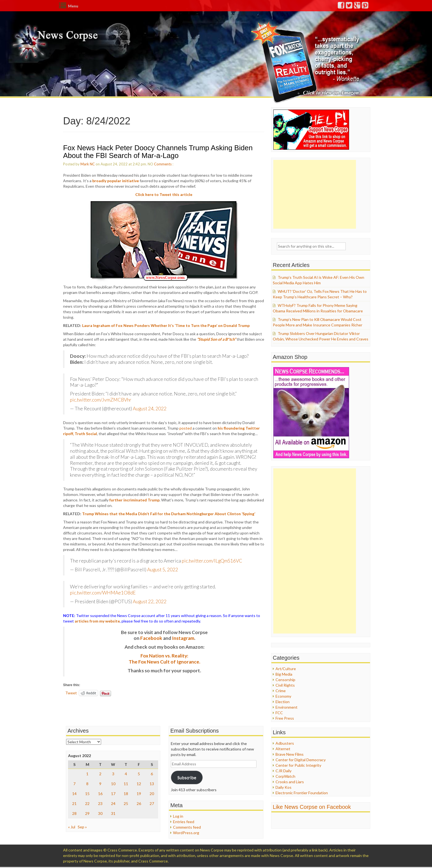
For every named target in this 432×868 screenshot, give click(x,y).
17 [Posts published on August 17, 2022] (113, 794)
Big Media (284, 674)
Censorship (285, 680)
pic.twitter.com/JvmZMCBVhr (101, 400)
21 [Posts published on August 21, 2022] (74, 803)
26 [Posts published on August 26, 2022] (139, 803)
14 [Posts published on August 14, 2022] (74, 794)
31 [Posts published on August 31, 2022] (113, 813)
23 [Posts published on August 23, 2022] (100, 803)
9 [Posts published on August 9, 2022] (100, 784)
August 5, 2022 (163, 570)
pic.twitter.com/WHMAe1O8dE (103, 593)
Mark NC (88, 164)
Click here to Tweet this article (164, 194)
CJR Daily (283, 771)
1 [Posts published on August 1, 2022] (87, 774)
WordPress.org (186, 833)
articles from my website (97, 621)
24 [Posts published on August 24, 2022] (113, 803)
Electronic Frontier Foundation (302, 793)
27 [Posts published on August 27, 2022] (152, 803)
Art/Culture (286, 669)
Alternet (283, 749)
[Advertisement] (315, 194)
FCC (279, 713)
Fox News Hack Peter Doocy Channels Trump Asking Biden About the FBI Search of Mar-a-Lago (158, 152)
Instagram (183, 638)
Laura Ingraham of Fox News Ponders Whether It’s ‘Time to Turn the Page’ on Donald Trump (166, 325)
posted (186, 428)
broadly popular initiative (116, 181)
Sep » (82, 827)
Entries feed (184, 822)
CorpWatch (285, 776)
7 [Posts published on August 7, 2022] (74, 784)
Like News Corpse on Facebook (312, 807)
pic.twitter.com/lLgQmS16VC (212, 561)
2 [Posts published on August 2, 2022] (100, 774)
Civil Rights (285, 685)
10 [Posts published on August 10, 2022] (113, 784)
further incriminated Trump (134, 500)
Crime (281, 691)
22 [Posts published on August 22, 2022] (87, 803)
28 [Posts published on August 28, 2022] (74, 813)
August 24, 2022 (150, 409)
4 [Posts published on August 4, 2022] (126, 774)
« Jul (72, 827)
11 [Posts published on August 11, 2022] (126, 784)
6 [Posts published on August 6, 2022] (152, 774)
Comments (163, 164)
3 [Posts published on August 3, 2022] (113, 774)
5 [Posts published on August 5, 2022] (139, 774)
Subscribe (187, 777)
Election (283, 702)
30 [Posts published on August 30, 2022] (100, 813)
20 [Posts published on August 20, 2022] (152, 794)
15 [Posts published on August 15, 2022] (87, 794)
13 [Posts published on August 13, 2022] (152, 784)
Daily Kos (283, 787)
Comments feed (187, 827)
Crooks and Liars (290, 782)
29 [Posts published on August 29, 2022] (87, 813)
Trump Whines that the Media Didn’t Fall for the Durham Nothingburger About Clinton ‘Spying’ (169, 514)
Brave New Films (290, 754)
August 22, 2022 (150, 601)
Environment (287, 707)
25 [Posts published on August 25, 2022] (126, 803)
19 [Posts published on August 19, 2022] (139, 794)
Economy (283, 696)
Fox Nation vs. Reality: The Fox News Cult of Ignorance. (164, 659)
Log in (178, 816)
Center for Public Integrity (298, 765)
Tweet (71, 693)
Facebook (151, 638)
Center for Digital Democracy (301, 760)
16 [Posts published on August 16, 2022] (100, 794)
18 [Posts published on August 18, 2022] (126, 794)
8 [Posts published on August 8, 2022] (87, 784)
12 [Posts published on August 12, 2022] (139, 784)
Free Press (285, 718)
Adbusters (285, 743)
